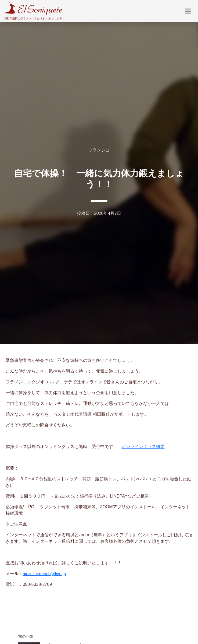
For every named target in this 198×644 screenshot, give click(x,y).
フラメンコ (99, 150)
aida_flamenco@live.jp (44, 574)
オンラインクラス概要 (143, 447)
